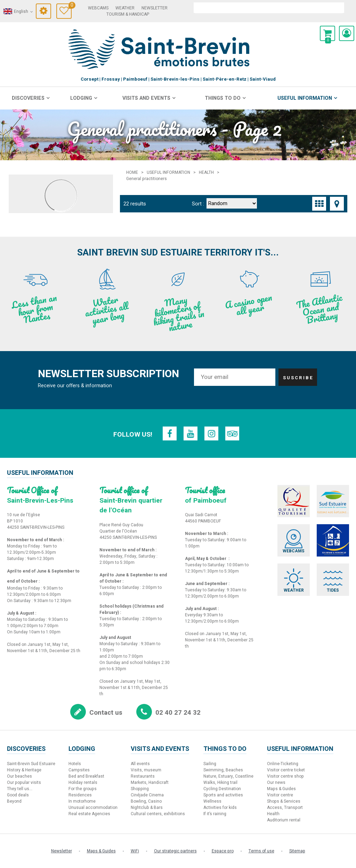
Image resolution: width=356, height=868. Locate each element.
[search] (269, 8)
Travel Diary (70, 6)
